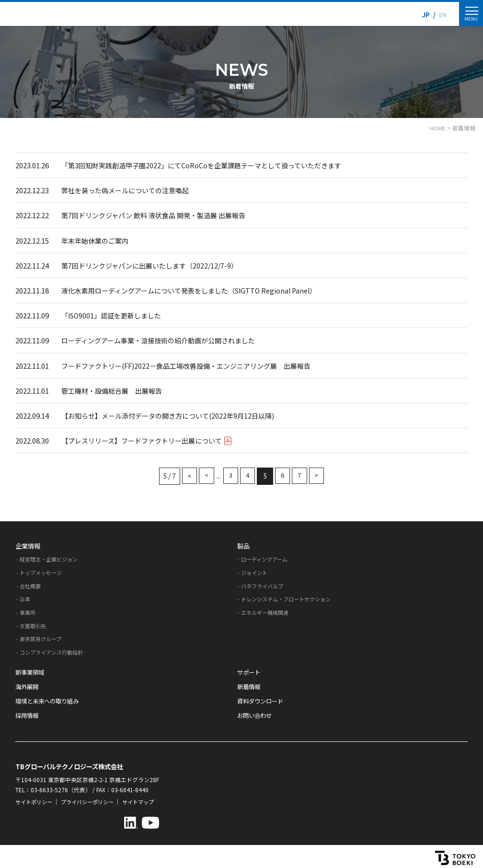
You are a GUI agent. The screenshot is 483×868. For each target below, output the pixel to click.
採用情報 (28, 714)
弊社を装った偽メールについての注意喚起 (130, 190)
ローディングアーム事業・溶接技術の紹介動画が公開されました (165, 340)
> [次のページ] (320, 475)
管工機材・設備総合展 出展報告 (115, 390)
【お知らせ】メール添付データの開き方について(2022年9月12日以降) (174, 415)
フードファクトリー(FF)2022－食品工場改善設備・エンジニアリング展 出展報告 (195, 365)
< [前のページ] (204, 475)
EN (442, 15)
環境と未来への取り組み (50, 700)
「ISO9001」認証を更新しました (115, 315)
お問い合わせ (256, 714)
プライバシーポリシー (93, 801)
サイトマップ (148, 801)
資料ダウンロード (262, 700)
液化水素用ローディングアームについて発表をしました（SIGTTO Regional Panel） (197, 290)
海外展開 (28, 686)
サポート (250, 671)
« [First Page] (186, 475)
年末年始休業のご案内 (97, 240)
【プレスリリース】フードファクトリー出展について (152, 440)
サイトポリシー (35, 801)
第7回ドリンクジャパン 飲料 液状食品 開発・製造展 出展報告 (160, 215)
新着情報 (250, 686)
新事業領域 (31, 671)
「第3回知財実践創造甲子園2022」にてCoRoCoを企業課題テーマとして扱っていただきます (210, 165)
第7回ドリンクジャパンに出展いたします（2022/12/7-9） (155, 265)
